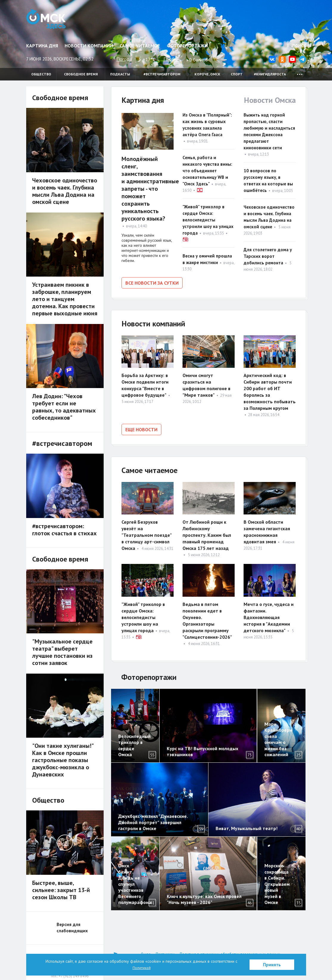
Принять (272, 965)
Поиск (297, 46)
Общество (41, 74)
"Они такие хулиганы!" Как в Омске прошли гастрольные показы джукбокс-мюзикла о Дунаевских (63, 760)
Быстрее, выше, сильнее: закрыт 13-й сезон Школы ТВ (61, 890)
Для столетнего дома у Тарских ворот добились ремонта (268, 256)
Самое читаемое (140, 46)
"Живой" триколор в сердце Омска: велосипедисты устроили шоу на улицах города (208, 220)
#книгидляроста (270, 74)
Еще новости (141, 428)
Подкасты (120, 74)
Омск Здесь (51, 21)
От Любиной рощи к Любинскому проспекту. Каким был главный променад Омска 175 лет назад (207, 532)
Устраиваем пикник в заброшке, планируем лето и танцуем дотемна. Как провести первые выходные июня (65, 299)
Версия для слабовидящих (72, 928)
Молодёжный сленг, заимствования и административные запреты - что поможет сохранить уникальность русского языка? (150, 189)
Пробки (171, 59)
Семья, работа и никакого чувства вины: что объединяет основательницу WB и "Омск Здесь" (207, 171)
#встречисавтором (162, 74)
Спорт (237, 74)
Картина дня (42, 46)
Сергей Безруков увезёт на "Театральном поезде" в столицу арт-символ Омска (146, 532)
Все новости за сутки (152, 283)
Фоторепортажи (187, 46)
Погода (124, 59)
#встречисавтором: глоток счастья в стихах (64, 530)
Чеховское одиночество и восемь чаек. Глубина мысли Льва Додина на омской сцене (65, 191)
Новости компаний (89, 46)
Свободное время (81, 74)
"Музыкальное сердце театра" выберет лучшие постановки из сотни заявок (62, 652)
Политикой (141, 967)
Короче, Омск (207, 74)
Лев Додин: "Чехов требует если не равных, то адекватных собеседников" (64, 407)
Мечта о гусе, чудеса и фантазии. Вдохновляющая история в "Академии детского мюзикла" (269, 614)
